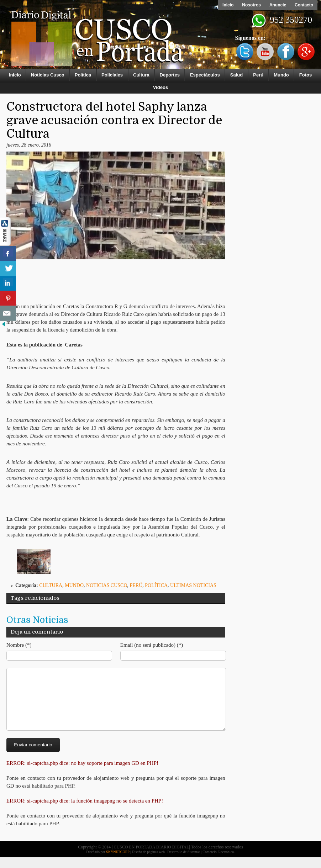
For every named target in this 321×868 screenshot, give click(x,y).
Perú (258, 75)
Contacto (304, 5)
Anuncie (278, 5)
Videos (160, 87)
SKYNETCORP (118, 862)
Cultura (141, 75)
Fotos (306, 75)
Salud (236, 75)
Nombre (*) (19, 645)
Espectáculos (205, 75)
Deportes (170, 75)
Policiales (112, 75)
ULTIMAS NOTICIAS (193, 585)
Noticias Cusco (48, 75)
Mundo (281, 75)
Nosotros (251, 5)
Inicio (228, 5)
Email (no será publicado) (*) (152, 645)
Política (83, 75)
